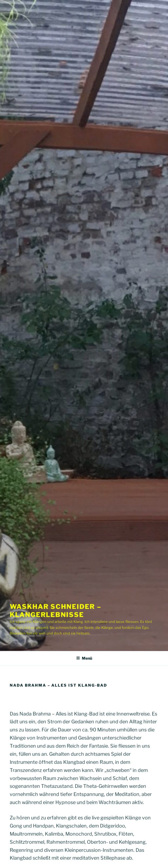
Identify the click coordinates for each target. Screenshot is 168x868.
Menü (84, 658)
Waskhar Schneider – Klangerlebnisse (55, 611)
